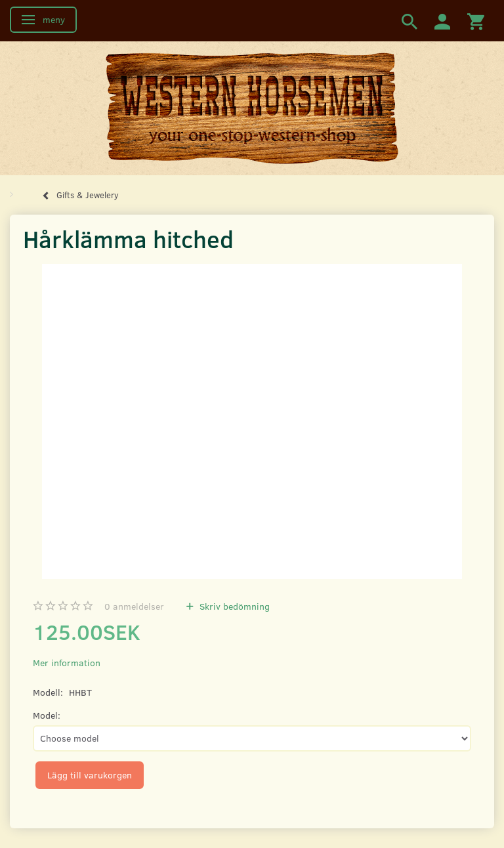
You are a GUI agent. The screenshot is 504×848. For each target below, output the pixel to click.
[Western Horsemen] (252, 108)
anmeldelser (134, 606)
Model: (47, 715)
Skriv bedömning (233, 606)
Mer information (67, 663)
